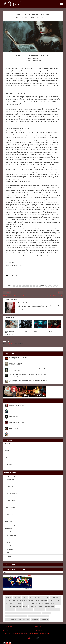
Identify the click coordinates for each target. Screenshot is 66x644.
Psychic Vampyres (11, 490)
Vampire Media (8, 528)
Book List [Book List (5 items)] (25, 597)
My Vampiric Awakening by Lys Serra (18, 357)
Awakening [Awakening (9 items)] (9, 597)
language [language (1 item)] (8, 607)
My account (8, 461)
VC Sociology (17, 382)
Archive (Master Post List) (11, 443)
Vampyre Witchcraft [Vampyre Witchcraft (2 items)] (11, 619)
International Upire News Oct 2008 (46, 272)
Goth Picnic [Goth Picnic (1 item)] (27, 604)
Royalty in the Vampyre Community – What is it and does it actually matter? (28, 380)
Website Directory (11, 556)
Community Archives (12, 518)
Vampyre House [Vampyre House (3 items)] (44, 616)
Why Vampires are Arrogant (53, 331)
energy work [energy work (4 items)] (24, 601)
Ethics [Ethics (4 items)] (31, 601)
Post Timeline (8, 464)
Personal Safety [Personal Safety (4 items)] (50, 607)
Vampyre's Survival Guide (20, 376)
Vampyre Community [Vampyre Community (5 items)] (11, 616)
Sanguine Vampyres (12, 494)
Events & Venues (11, 546)
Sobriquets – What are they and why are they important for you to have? (27, 375)
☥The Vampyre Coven (10, 476)
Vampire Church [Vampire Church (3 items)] (55, 610)
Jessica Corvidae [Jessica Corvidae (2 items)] (55, 604)
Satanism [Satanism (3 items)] (30, 610)
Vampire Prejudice (24, 330)
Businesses (9, 542)
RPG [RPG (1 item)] (24, 610)
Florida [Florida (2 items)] (58, 601)
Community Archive (41, 17)
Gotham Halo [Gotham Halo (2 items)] (9, 604)
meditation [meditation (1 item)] (33, 607)
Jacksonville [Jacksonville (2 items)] (45, 604)
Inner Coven (8, 560)
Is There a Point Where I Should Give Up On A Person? (11, 331)
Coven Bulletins (10, 480)
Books (8, 539)
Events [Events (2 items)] (37, 601)
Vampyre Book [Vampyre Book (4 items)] (46, 613)
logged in (11, 343)
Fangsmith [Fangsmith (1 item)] (44, 601)
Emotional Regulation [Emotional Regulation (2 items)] (12, 601)
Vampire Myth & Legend (11, 525)
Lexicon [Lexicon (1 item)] (25, 607)
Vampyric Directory (9, 532)
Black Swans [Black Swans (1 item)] (17, 597)
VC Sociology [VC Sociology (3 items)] (35, 619)
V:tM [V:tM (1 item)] (48, 610)
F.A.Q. (6, 457)
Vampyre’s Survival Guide (11, 483)
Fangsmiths (10, 549)
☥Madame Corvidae (24, 17)
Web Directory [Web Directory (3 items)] (45, 619)
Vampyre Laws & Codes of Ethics (15, 511)
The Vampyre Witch (23, 634)
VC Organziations (11, 553)
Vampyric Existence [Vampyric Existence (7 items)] (24, 619)
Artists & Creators (11, 535)
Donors (8, 497)
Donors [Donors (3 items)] (46, 597)
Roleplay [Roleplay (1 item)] (19, 610)
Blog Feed (7, 450)
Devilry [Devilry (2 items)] (40, 597)
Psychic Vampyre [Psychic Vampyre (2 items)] (10, 610)
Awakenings (17, 359)
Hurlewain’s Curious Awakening (17, 363)
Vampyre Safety (11, 501)
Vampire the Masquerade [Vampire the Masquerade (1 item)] (12, 613)
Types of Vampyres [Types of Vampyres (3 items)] (39, 610)
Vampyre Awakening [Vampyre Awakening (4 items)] (35, 613)
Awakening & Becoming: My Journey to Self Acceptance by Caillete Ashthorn (28, 369)
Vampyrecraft (8, 521)
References (9, 504)
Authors (7, 447)
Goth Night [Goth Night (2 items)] (18, 604)
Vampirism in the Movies (38, 331)
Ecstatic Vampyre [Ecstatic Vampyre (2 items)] (55, 597)
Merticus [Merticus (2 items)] (41, 607)
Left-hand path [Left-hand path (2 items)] (17, 607)
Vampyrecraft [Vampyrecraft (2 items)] (23, 616)
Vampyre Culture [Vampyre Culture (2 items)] (33, 616)
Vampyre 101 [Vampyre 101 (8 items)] (24, 613)
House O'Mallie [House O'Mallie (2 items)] (36, 604)
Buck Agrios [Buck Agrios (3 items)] (33, 597)
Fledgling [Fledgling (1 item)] (51, 601)
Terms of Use (8, 468)
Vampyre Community (10, 508)
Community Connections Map (12, 454)
